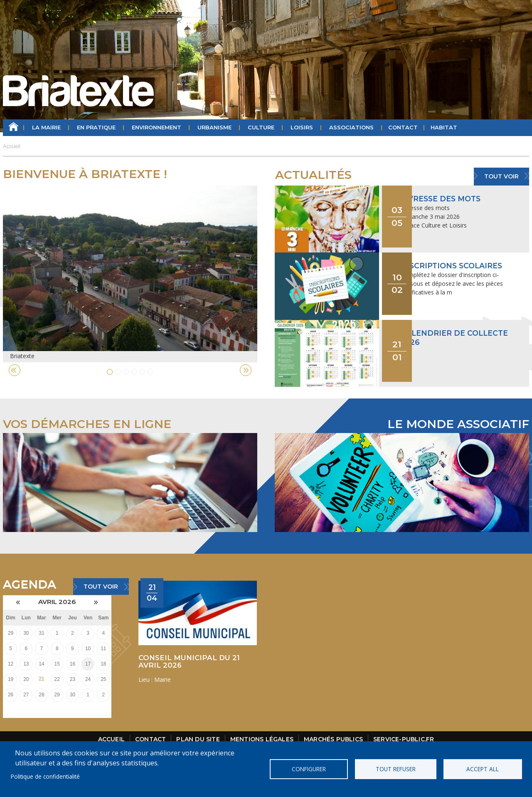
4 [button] (134, 372)
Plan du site (198, 728)
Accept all (482, 769)
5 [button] (142, 372)
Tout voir (501, 176)
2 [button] (118, 372)
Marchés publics (333, 728)
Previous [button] (15, 370)
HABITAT (444, 128)
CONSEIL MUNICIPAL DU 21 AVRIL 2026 (189, 650)
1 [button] (110, 372)
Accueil (14, 128)
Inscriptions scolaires (453, 258)
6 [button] (150, 372)
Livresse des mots (442, 199)
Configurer (309, 769)
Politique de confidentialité (45, 776)
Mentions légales (262, 728)
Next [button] (246, 370)
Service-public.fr (404, 728)
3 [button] (126, 372)
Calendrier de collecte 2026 (456, 321)
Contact (403, 128)
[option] (130, 274)
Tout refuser (396, 769)
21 (41, 668)
